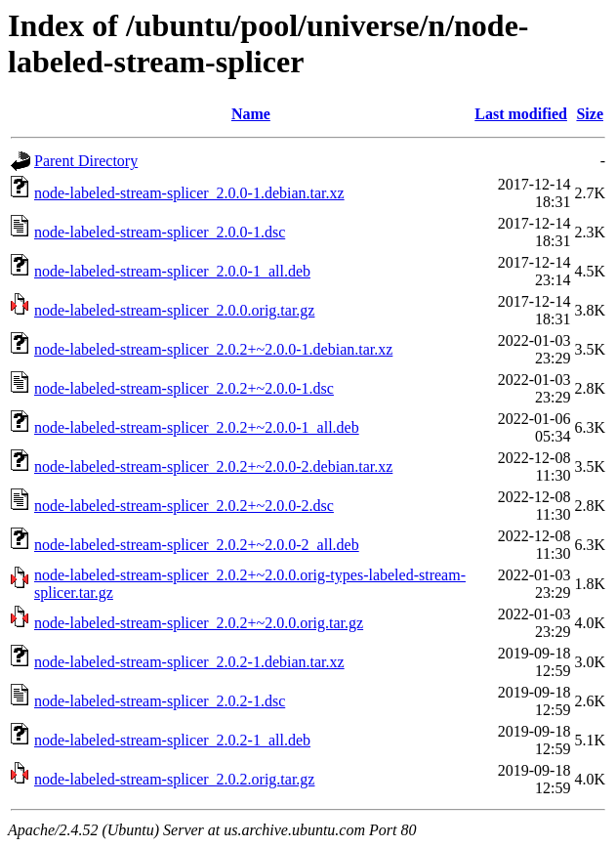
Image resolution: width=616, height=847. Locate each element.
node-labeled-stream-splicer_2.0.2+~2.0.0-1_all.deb (197, 427)
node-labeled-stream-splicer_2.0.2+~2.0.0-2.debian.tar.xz (213, 466)
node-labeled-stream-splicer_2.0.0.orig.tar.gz (174, 310)
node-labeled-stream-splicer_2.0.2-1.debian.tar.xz (189, 662)
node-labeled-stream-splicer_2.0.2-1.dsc (160, 701)
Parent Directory (86, 161)
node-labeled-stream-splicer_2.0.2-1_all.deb (172, 740)
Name (251, 114)
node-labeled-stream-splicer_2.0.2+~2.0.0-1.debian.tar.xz (213, 349)
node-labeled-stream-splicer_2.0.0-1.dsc (160, 232)
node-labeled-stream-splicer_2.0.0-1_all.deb (172, 271)
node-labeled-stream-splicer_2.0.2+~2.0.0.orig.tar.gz (199, 623)
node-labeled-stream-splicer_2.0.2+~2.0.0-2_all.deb (197, 545)
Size (590, 114)
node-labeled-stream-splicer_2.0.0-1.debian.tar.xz (189, 193)
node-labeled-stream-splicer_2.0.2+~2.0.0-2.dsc (184, 506)
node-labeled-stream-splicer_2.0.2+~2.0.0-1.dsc (184, 388)
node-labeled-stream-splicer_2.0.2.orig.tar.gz (174, 779)
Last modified (521, 114)
